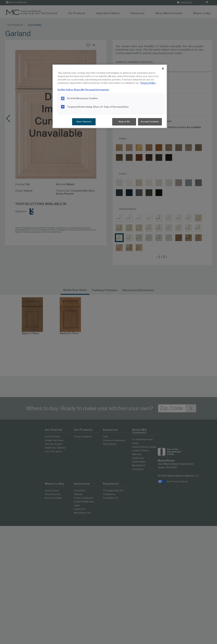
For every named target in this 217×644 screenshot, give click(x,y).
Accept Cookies (150, 122)
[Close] (163, 69)
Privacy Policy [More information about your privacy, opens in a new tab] (148, 83)
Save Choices (84, 122)
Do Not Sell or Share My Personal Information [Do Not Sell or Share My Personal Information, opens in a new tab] (83, 90)
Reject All (124, 122)
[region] (110, 96)
